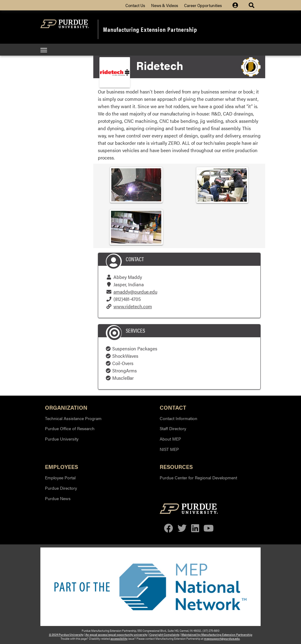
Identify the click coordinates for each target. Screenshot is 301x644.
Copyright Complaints (164, 635)
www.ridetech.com (133, 306)
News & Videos (165, 5)
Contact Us (135, 5)
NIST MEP (169, 449)
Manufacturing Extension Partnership (150, 29)
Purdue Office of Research (70, 428)
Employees (61, 466)
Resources (176, 466)
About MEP (170, 439)
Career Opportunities (203, 5)
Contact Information (178, 418)
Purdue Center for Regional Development (198, 478)
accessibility (119, 639)
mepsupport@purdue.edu (222, 639)
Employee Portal (60, 478)
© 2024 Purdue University (66, 635)
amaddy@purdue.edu (135, 292)
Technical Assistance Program (73, 418)
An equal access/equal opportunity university (116, 635)
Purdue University (62, 439)
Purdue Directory (61, 488)
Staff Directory (173, 428)
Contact (173, 407)
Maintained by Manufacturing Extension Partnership (217, 635)
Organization (66, 407)
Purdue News (58, 498)
